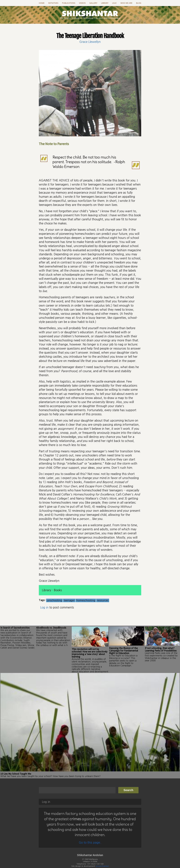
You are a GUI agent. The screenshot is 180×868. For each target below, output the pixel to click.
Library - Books (52, 590)
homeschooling (86, 600)
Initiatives (53, 3)
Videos (82, 3)
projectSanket (102, 859)
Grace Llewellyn (90, 42)
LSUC (114, 3)
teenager (69, 600)
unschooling (54, 600)
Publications (69, 3)
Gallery (93, 3)
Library (105, 3)
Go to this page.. (90, 835)
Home (42, 3)
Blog (139, 3)
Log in (44, 607)
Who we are (126, 3)
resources (103, 600)
